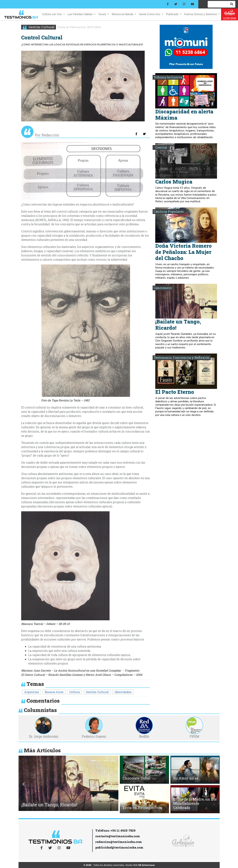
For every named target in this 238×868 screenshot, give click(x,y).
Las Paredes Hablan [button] (80, 14)
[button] (24, 784)
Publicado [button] (173, 14)
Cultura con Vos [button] (52, 14)
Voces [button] (103, 14)
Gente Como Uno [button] (150, 14)
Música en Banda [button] (123, 14)
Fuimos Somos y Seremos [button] (201, 14)
